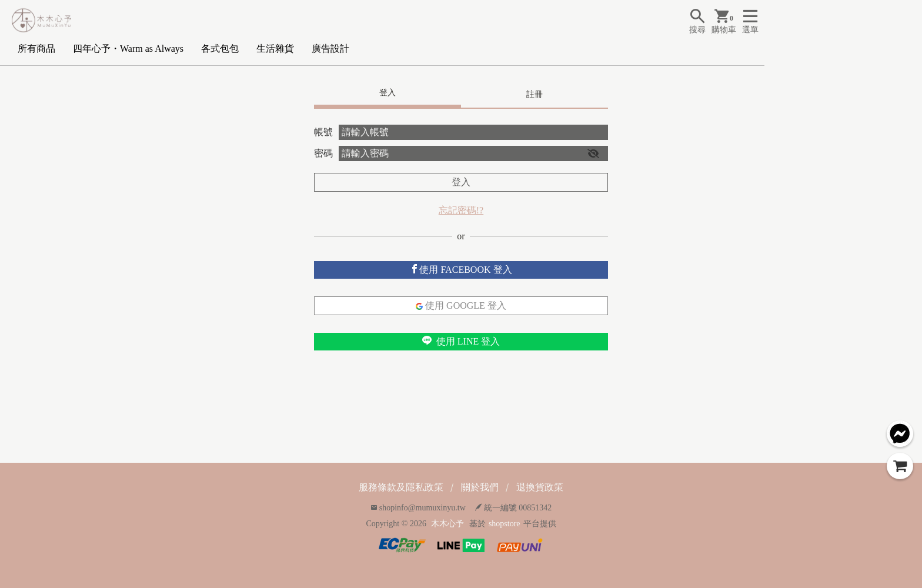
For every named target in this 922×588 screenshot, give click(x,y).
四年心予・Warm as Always (128, 49)
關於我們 (480, 487)
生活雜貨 (275, 49)
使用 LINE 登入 (461, 341)
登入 (461, 182)
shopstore (505, 524)
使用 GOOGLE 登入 (461, 305)
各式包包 (220, 49)
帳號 (323, 132)
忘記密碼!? (461, 210)
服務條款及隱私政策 (401, 487)
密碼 (323, 153)
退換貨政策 (540, 487)
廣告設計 (330, 49)
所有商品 (36, 49)
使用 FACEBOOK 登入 (461, 269)
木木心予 (447, 524)
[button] (593, 153)
